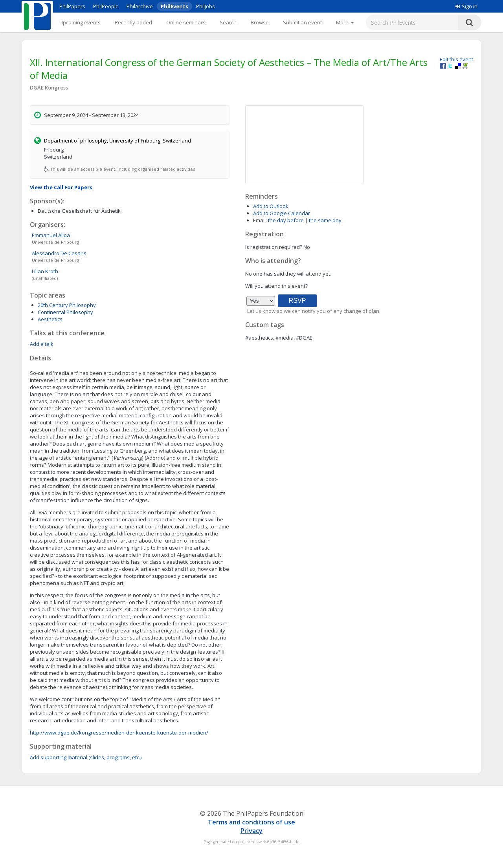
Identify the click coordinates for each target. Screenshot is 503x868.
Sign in (466, 6)
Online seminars (186, 22)
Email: (260, 220)
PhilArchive (140, 6)
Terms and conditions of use (251, 822)
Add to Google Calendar (282, 213)
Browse (260, 22)
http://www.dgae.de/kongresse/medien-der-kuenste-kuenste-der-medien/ (119, 733)
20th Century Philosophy (67, 305)
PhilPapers (72, 6)
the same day (325, 220)
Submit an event (302, 22)
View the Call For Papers (61, 187)
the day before (286, 220)
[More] (345, 22)
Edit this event (456, 59)
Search (228, 22)
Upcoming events (80, 22)
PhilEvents (174, 6)
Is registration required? (274, 247)
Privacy (251, 831)
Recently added (133, 22)
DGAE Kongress (49, 88)
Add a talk (42, 344)
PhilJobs (206, 6)
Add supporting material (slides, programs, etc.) (86, 757)
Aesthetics (50, 319)
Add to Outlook (271, 206)
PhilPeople (106, 6)
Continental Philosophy (65, 312)
